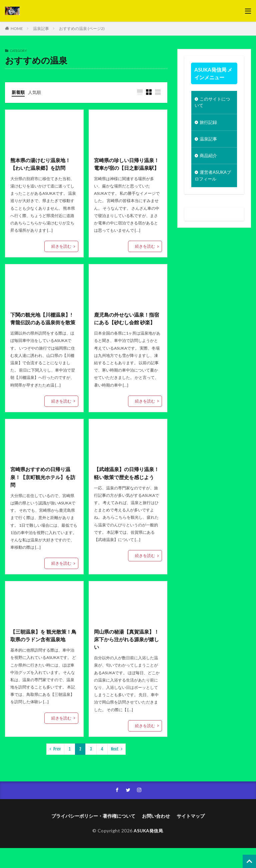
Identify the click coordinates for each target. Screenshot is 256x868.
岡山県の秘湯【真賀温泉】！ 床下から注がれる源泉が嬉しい (126, 658)
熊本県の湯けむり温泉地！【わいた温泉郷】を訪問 (42, 165)
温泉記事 (41, 28)
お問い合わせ (156, 836)
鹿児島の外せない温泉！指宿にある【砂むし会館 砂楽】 (126, 332)
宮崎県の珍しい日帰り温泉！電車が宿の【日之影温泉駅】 (126, 169)
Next (115, 768)
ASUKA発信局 (148, 851)
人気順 (36, 92)
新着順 (19, 92)
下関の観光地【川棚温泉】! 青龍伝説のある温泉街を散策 (44, 332)
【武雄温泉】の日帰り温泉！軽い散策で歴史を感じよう (126, 495)
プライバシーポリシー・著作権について (93, 836)
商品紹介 (209, 158)
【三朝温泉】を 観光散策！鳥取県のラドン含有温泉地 (43, 654)
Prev (57, 768)
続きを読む (61, 247)
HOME (17, 28)
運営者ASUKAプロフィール (212, 179)
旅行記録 (209, 124)
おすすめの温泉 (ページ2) (82, 28)
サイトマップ (191, 836)
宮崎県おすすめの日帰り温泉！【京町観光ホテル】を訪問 (42, 495)
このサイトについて (213, 103)
